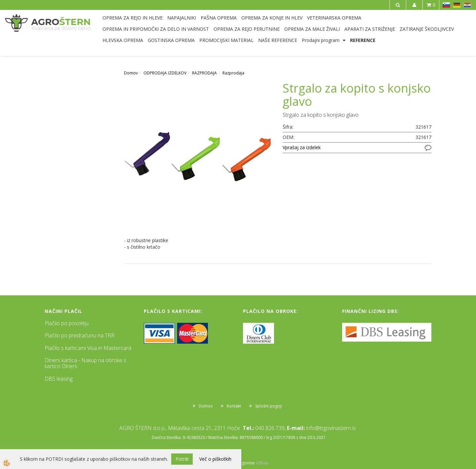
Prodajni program (321, 40)
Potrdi (182, 459)
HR (467, 5)
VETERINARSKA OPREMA (334, 18)
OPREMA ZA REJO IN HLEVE (133, 18)
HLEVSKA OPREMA (123, 40)
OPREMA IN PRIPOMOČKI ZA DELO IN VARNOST (156, 29)
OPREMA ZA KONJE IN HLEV (272, 18)
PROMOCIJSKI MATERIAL (226, 40)
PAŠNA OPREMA (219, 18)
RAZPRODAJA (204, 73)
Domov (131, 73)
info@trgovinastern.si (331, 428)
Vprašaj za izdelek (302, 147)
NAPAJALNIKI (182, 18)
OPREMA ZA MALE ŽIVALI (312, 29)
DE (457, 5)
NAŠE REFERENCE (278, 40)
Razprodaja (233, 73)
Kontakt (234, 406)
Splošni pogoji (269, 406)
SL (446, 5)
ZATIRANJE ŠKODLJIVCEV (427, 29)
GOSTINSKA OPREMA (171, 40)
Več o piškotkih (215, 459)
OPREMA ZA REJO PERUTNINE (247, 29)
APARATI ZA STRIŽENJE (370, 29)
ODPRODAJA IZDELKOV (165, 73)
